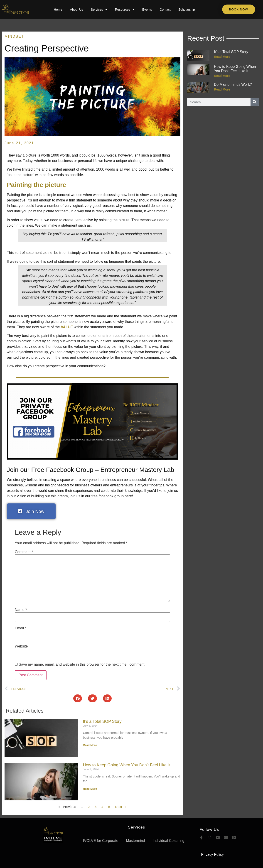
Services (99, 10)
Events (147, 10)
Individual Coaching (169, 841)
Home (58, 10)
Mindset (14, 36)
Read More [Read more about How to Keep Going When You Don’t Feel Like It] (90, 789)
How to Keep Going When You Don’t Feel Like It (126, 765)
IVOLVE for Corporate (101, 841)
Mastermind (135, 841)
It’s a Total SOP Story (102, 721)
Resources (125, 10)
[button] (78, 698)
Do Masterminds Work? (233, 85)
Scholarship (187, 10)
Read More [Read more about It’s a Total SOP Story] (90, 745)
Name (21, 610)
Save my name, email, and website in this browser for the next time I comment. (82, 664)
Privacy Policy (212, 855)
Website (21, 646)
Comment (24, 552)
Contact (165, 10)
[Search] (255, 102)
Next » (121, 807)
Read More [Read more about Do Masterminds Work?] (222, 89)
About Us (76, 10)
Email (21, 628)
